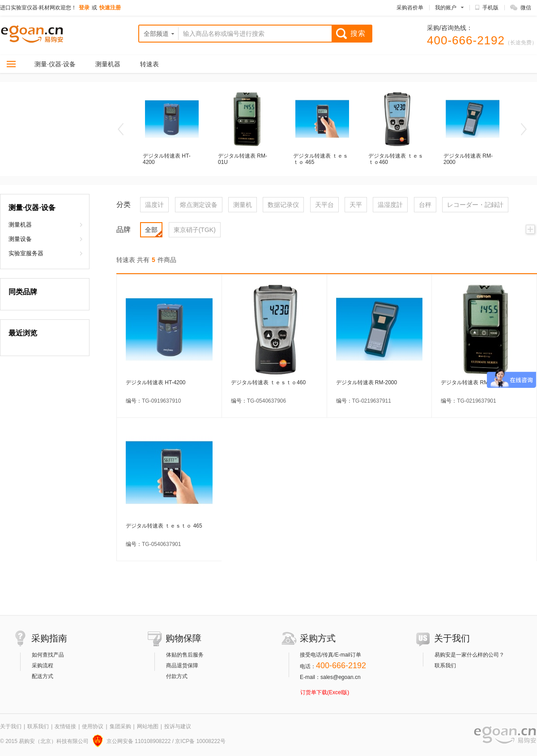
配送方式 (43, 676)
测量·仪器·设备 (55, 64)
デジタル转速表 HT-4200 (171, 129)
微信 (521, 8)
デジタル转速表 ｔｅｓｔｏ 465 (321, 129)
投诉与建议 (178, 726)
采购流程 (43, 666)
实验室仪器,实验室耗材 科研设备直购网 (32, 34)
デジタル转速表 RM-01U (246, 129)
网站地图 (148, 726)
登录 (84, 8)
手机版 (487, 8)
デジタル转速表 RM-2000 (471, 129)
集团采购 (120, 726)
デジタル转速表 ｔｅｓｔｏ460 (396, 129)
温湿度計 (390, 205)
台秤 (425, 205)
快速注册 (110, 8)
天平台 (324, 205)
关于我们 (11, 726)
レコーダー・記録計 (475, 205)
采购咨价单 (410, 8)
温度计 (154, 205)
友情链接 (65, 726)
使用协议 (93, 726)
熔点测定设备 (199, 205)
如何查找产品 (48, 655)
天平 (356, 205)
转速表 (149, 64)
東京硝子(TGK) (195, 230)
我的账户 (449, 8)
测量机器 (108, 64)
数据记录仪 (283, 205)
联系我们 (38, 726)
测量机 (243, 205)
